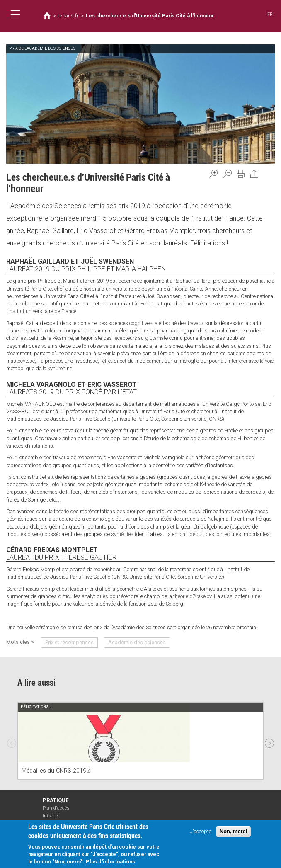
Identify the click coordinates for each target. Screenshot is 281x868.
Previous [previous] (12, 741)
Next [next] (269, 741)
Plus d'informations (110, 863)
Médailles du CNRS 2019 (56, 771)
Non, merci (233, 833)
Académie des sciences (137, 642)
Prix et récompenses (69, 642)
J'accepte (201, 833)
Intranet (51, 816)
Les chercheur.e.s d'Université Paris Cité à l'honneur (150, 16)
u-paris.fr (68, 16)
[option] (140, 741)
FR (270, 14)
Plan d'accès (56, 808)
